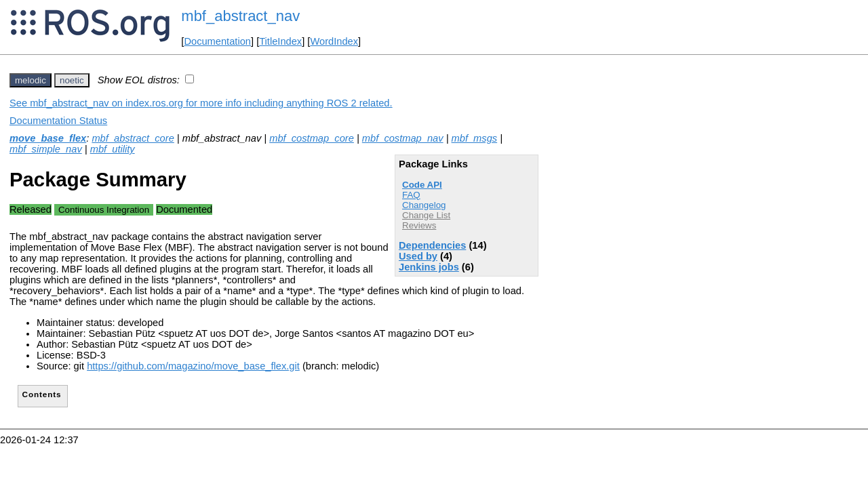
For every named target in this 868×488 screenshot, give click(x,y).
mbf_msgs (475, 138)
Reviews (419, 225)
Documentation (217, 41)
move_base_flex (48, 138)
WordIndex (334, 41)
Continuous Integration (104, 210)
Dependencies (432, 245)
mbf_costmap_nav (403, 138)
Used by (418, 256)
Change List (426, 215)
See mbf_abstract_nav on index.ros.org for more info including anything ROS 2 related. (201, 103)
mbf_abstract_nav (240, 16)
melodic (31, 80)
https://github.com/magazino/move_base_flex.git (193, 366)
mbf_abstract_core (133, 138)
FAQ (411, 195)
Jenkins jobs (429, 267)
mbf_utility (113, 149)
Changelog (424, 205)
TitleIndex (280, 41)
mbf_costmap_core (312, 138)
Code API (422, 185)
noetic (72, 80)
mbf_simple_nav (46, 149)
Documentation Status (58, 121)
